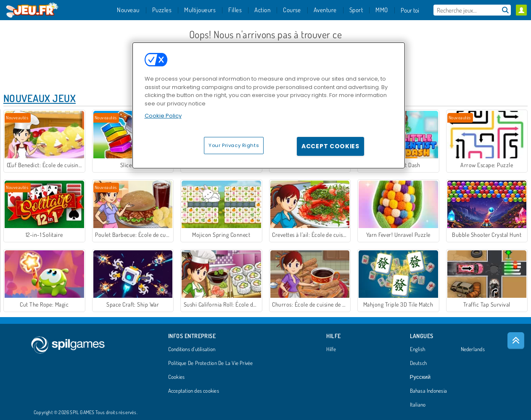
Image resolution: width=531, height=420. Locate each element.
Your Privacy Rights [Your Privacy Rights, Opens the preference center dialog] (234, 145)
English (418, 349)
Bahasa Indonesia (429, 391)
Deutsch (419, 363)
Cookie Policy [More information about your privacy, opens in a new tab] (163, 116)
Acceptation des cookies (194, 391)
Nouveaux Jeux (40, 98)
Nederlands (473, 349)
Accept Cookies (330, 146)
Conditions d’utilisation (192, 349)
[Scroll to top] (516, 341)
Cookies (177, 377)
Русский (420, 377)
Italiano (418, 405)
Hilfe (331, 349)
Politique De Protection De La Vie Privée (211, 363)
